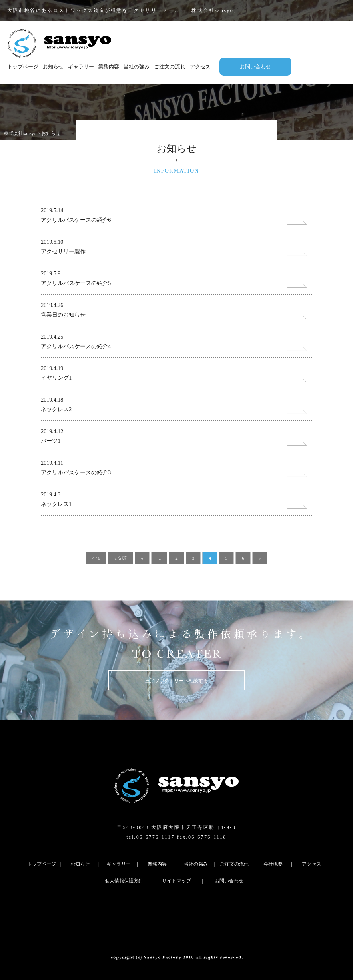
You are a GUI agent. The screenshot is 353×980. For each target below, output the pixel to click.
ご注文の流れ (170, 67)
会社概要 (273, 864)
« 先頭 (120, 558)
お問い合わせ (255, 67)
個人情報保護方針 (124, 881)
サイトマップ (176, 881)
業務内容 (109, 67)
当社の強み (137, 67)
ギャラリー (81, 67)
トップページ (23, 67)
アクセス (200, 67)
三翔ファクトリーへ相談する (176, 681)
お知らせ (53, 67)
